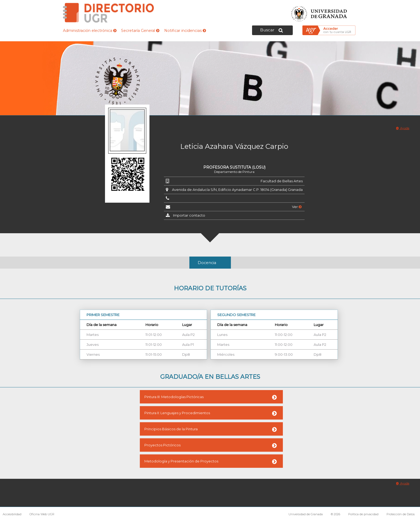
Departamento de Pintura (234, 172)
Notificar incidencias (185, 31)
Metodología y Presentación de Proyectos (181, 461)
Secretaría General (140, 31)
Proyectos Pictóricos (162, 445)
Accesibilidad (12, 514)
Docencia (207, 263)
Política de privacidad (363, 514)
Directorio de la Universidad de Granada (108, 13)
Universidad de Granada (319, 12)
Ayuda (403, 128)
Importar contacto (189, 215)
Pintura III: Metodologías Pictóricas (174, 397)
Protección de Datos (401, 514)
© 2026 (335, 514)
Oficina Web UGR (42, 514)
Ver (297, 207)
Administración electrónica (90, 31)
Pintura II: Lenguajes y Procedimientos (177, 413)
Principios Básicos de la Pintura (171, 429)
